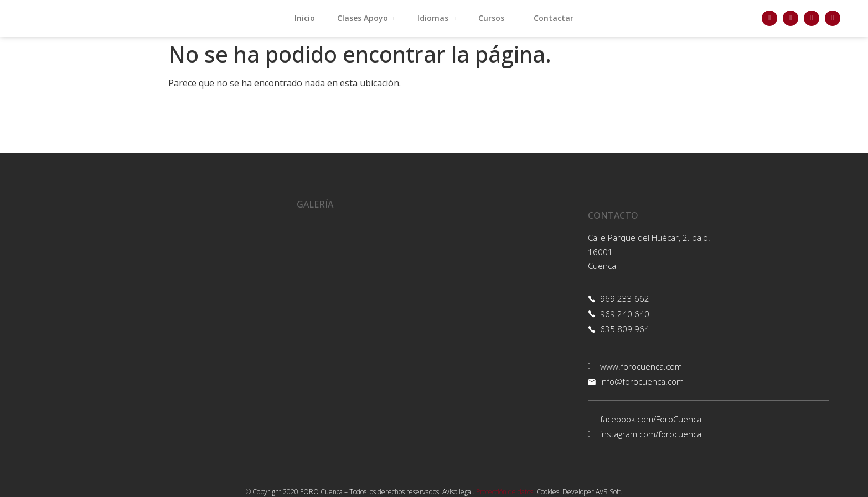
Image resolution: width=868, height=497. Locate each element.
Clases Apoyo (366, 19)
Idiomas (437, 19)
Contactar (554, 18)
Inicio (305, 18)
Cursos (495, 19)
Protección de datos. (505, 492)
